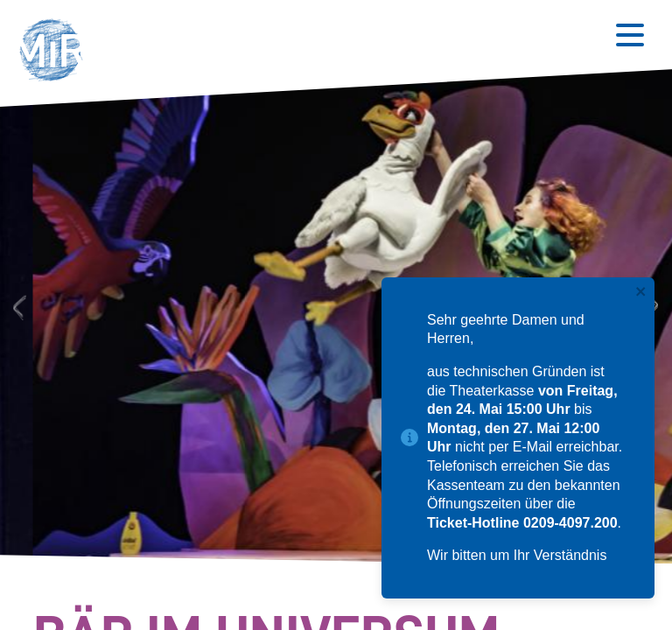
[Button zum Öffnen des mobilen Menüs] (630, 35)
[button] (57, 52)
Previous (17, 307)
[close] (641, 293)
